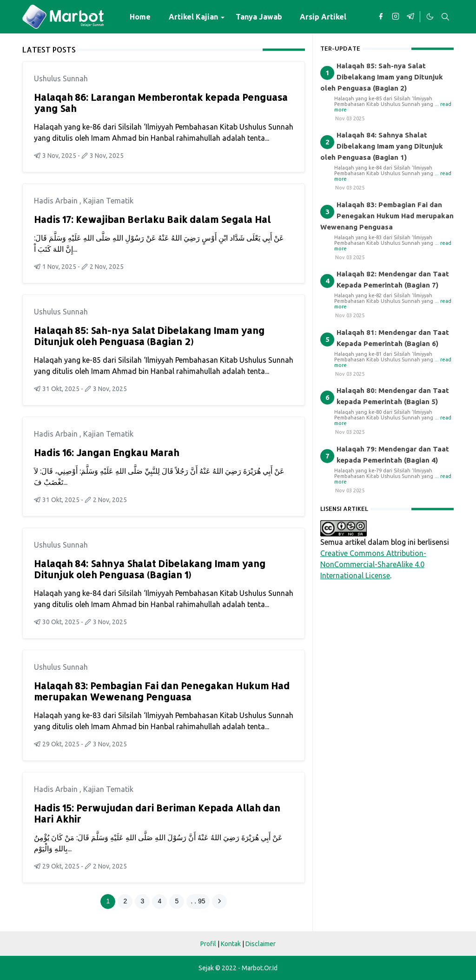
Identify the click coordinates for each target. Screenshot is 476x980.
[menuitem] (140, 17)
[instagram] (396, 17)
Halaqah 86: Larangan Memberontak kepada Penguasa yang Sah (161, 103)
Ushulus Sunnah (61, 78)
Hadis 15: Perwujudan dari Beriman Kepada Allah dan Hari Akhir (157, 813)
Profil (208, 944)
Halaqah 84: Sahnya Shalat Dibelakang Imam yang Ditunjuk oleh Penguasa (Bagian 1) (150, 569)
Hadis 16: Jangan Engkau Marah (106, 452)
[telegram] (410, 17)
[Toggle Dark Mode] (430, 17)
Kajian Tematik (108, 201)
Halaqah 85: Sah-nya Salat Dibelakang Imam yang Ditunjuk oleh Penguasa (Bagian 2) (149, 336)
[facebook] (381, 17)
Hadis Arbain (57, 201)
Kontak (231, 944)
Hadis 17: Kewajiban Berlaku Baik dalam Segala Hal (152, 219)
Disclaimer (261, 944)
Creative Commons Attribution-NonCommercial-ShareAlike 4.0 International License (373, 564)
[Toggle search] (445, 17)
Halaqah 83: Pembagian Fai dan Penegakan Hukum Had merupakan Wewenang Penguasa (162, 691)
